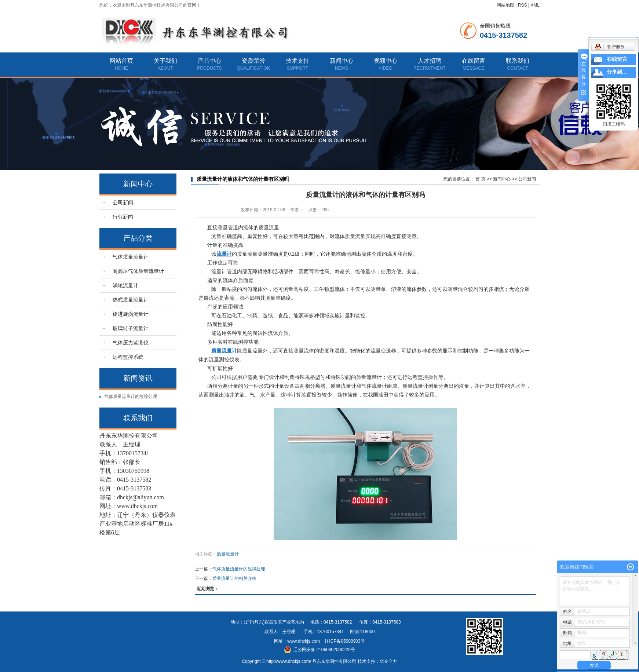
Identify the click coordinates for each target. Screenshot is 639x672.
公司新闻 (123, 202)
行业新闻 (123, 217)
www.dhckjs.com (304, 641)
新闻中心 (342, 61)
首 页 (480, 179)
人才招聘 (430, 61)
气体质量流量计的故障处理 (131, 397)
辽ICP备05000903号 (345, 641)
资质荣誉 (253, 61)
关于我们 (165, 61)
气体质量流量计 (131, 257)
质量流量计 (228, 554)
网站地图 (505, 5)
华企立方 (388, 661)
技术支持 (297, 61)
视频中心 (386, 61)
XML (535, 5)
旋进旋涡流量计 (131, 314)
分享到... (616, 72)
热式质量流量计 (131, 300)
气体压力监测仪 (131, 343)
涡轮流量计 (125, 285)
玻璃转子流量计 (131, 328)
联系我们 (518, 61)
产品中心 (209, 61)
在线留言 (474, 61)
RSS (523, 5)
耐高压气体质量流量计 (138, 271)
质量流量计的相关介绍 (234, 578)
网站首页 (121, 61)
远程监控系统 (128, 357)
